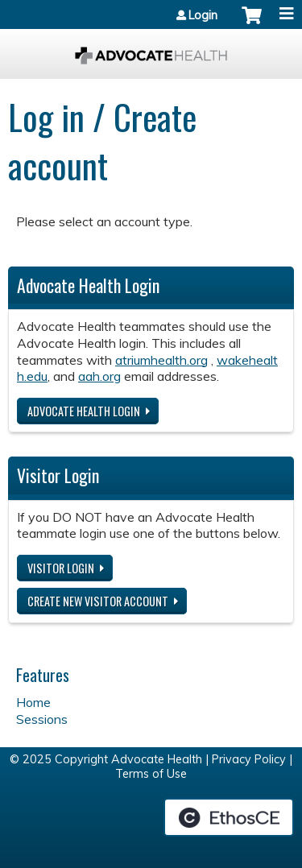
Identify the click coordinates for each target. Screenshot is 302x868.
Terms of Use (151, 774)
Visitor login (61, 568)
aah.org (99, 376)
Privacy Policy (249, 759)
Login (203, 15)
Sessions (42, 719)
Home (33, 702)
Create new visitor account (98, 601)
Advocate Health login (84, 411)
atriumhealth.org (161, 360)
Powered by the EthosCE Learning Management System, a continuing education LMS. (229, 817)
